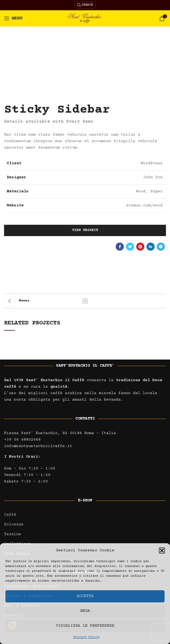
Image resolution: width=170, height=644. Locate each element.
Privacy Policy (86, 637)
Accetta (85, 596)
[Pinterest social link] (140, 247)
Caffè (10, 515)
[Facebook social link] (120, 247)
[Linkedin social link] (151, 247)
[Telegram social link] (161, 247)
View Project (85, 230)
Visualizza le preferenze (85, 626)
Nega (85, 611)
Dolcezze (14, 524)
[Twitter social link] (130, 247)
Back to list (85, 301)
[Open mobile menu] (13, 18)
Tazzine (13, 534)
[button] (162, 551)
